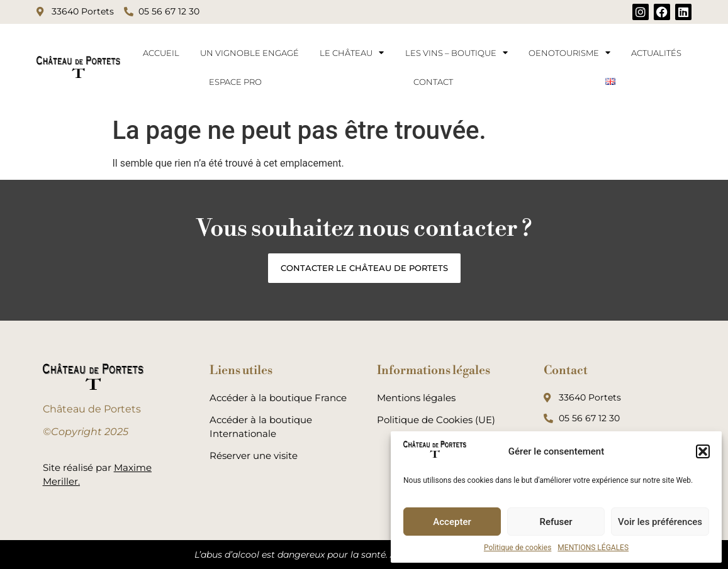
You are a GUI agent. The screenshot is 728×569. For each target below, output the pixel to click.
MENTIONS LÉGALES (593, 548)
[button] (703, 451)
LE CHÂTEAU (352, 52)
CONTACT (433, 82)
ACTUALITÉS (656, 53)
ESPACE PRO (235, 82)
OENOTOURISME (569, 52)
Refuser (556, 522)
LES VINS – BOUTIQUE (456, 52)
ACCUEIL (161, 53)
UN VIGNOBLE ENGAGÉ (249, 53)
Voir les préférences (660, 522)
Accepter (452, 522)
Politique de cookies (518, 548)
